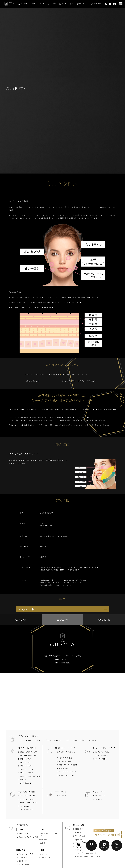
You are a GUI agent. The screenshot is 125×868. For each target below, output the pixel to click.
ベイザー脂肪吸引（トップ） (29, 755)
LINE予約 (104, 620)
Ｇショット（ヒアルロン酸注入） (86, 853)
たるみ (75, 740)
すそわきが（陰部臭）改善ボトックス (87, 857)
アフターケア (99, 792)
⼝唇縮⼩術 (23, 861)
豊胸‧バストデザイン (44, 740)
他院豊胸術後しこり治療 (66, 775)
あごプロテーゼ (24, 864)
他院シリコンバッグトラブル (67, 772)
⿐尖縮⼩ (44, 839)
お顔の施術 (22, 825)
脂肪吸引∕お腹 (25, 759)
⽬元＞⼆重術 (23, 834)
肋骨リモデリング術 (62, 740)
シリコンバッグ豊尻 (101, 755)
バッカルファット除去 (26, 854)
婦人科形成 (79, 825)
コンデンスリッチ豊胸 (65, 758)
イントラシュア (100, 796)
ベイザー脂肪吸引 (23, 4)
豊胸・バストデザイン (38, 4)
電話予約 (21, 620)
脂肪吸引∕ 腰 (25, 762)
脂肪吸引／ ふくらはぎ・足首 (30, 776)
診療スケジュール (82, 4)
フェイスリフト (45, 858)
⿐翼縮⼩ (44, 843)
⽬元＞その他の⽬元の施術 (28, 837)
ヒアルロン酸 (24, 806)
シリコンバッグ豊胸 (64, 761)
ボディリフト (61, 792)
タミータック (61, 796)
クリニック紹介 (52, 4)
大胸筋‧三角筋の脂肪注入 (29, 803)
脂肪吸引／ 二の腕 (26, 769)
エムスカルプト (100, 799)
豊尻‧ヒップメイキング (90, 740)
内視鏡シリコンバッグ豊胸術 (67, 765)
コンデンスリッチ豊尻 (102, 752)
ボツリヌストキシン (26, 810)
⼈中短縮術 (23, 858)
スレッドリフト (45, 854)
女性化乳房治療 (25, 783)
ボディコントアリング (28, 736)
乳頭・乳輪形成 (62, 768)
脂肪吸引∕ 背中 (26, 766)
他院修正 (23, 780)
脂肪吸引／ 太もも (26, 773)
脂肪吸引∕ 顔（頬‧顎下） (29, 752)
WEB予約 (62, 620)
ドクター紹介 (63, 4)
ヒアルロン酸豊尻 (101, 759)
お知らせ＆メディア (96, 4)
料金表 (71, 4)
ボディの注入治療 (27, 792)
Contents (62, 184)
